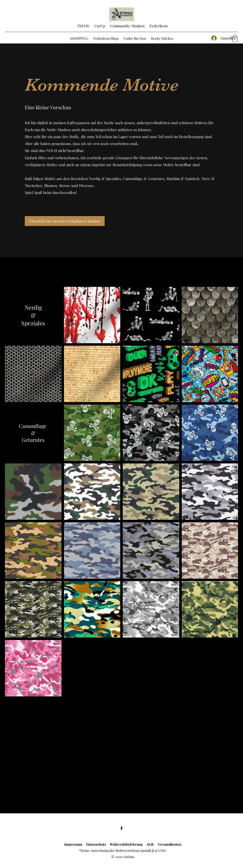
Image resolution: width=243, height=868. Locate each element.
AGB (152, 844)
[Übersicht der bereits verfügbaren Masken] (65, 221)
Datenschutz (95, 844)
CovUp (100, 26)
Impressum (73, 844)
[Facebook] (121, 828)
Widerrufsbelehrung (128, 844)
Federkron (158, 26)
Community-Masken (127, 26)
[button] (235, 38)
